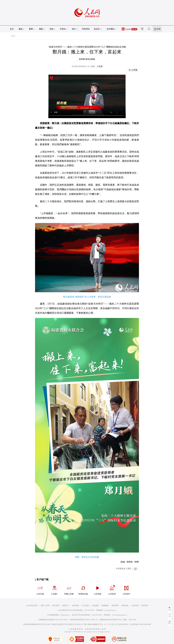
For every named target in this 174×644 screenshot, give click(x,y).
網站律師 (125, 606)
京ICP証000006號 (121, 624)
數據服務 (105, 606)
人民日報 (40, 589)
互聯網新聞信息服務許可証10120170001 (53, 620)
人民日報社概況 (32, 606)
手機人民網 (69, 589)
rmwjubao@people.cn (120, 615)
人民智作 (126, 589)
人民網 (13, 36)
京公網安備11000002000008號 (140, 624)
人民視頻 (98, 589)
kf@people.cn (65, 615)
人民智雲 (112, 589)
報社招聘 (56, 606)
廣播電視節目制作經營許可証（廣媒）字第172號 (118, 620)
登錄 (159, 29)
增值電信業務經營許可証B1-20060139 (84, 620)
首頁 (12, 29)
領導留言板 (83, 589)
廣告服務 (76, 606)
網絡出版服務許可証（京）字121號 (101, 624)
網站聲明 (115, 606)
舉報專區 (86, 29)
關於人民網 (45, 606)
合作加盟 (85, 606)
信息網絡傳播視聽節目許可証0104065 (37, 624)
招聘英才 (66, 606)
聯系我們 (145, 606)
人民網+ (54, 589)
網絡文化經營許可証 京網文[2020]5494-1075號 (69, 624)
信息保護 (135, 606)
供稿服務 (95, 606)
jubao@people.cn (111, 610)
